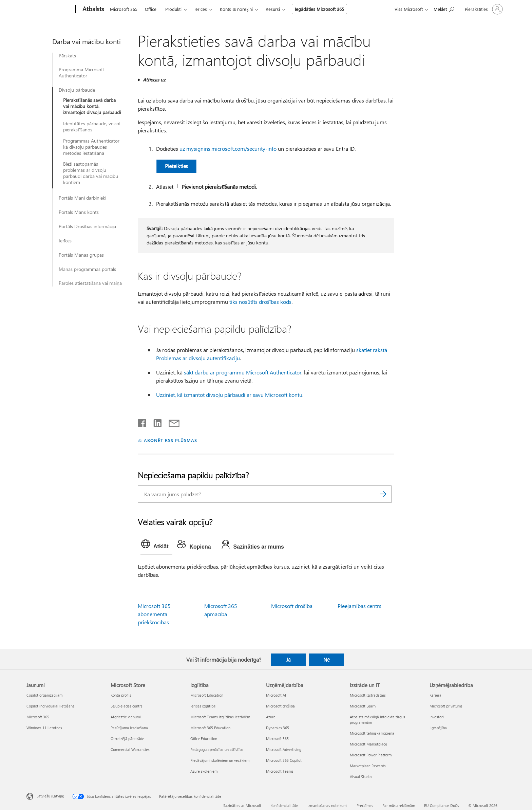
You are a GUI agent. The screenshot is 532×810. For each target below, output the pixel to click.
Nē (327, 660)
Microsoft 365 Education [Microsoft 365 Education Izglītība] (210, 728)
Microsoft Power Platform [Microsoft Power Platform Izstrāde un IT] (371, 755)
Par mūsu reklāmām (399, 805)
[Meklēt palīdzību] (444, 9)
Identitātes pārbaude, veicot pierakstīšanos (92, 127)
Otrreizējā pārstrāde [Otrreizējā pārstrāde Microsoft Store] (127, 739)
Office (151, 9)
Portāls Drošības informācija (87, 226)
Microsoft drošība (292, 606)
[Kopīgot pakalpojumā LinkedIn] (155, 422)
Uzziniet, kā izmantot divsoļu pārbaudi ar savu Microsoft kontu (229, 395)
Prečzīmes (365, 805)
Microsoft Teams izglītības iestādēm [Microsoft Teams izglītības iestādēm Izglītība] (220, 717)
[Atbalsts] (93, 10)
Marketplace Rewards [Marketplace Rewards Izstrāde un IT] (368, 766)
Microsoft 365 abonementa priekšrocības (154, 614)
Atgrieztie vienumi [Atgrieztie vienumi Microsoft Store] (126, 717)
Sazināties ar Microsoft (242, 805)
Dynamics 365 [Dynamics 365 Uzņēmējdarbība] (278, 728)
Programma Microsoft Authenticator (81, 73)
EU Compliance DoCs (442, 805)
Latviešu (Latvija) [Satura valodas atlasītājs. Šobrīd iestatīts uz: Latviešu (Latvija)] (50, 796)
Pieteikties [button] (177, 166)
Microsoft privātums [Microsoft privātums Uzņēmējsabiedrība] (446, 706)
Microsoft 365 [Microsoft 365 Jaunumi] (38, 717)
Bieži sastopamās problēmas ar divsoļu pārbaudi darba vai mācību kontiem (91, 173)
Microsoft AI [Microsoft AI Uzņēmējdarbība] (276, 695)
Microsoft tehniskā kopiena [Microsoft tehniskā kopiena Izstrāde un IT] (372, 733)
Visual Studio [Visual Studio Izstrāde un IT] (361, 777)
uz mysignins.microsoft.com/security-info (228, 149)
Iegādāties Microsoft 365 (319, 9)
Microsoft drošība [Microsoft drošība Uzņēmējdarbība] (280, 706)
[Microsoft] (50, 10)
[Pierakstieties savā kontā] (483, 9)
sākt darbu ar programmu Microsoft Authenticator (243, 372)
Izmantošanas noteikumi (327, 805)
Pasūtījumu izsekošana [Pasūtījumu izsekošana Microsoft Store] (129, 728)
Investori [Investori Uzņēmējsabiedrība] (437, 717)
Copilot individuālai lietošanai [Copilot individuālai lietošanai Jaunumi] (51, 706)
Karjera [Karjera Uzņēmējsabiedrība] (435, 695)
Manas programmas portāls (87, 269)
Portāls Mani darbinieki (82, 198)
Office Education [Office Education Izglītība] (204, 739)
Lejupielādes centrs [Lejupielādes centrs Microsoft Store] (127, 706)
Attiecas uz (154, 80)
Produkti (173, 9)
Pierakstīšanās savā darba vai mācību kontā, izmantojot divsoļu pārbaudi (92, 106)
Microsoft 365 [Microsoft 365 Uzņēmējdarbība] (277, 739)
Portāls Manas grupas (81, 255)
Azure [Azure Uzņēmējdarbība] (271, 717)
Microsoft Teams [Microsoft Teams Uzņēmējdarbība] (280, 771)
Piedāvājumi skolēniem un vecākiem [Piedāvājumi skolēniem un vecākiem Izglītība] (220, 760)
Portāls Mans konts (79, 212)
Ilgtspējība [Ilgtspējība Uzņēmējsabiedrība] (438, 728)
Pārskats (67, 56)
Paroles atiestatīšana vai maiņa (90, 283)
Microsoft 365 (124, 9)
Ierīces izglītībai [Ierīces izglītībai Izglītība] (203, 706)
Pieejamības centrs (359, 606)
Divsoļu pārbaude (77, 90)
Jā (289, 660)
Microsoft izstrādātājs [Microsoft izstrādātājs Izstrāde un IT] (368, 695)
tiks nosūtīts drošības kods (260, 302)
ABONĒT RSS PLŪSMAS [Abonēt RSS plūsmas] (170, 440)
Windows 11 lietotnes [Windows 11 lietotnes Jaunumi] (44, 728)
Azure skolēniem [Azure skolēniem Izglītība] (204, 771)
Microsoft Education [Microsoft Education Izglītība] (207, 695)
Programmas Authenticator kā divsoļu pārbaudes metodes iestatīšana (91, 147)
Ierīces (201, 9)
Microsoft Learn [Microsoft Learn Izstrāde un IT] (363, 706)
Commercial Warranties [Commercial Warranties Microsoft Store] (130, 749)
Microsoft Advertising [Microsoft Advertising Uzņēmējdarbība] (284, 749)
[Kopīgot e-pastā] (171, 422)
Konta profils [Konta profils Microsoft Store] (121, 695)
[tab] (156, 546)
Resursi (273, 9)
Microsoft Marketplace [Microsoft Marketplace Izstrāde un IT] (368, 744)
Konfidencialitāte (284, 805)
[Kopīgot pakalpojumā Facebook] (142, 422)
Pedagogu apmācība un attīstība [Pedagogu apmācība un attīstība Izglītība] (217, 749)
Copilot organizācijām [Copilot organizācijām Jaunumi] (44, 695)
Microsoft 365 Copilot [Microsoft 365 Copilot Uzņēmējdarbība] (284, 760)
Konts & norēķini (236, 9)
